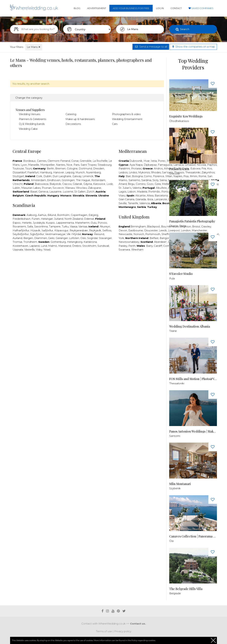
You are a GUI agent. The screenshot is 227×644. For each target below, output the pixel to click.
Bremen (60, 168)
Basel (34, 192)
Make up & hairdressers (80, 119)
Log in (160, 8)
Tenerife (133, 203)
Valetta (137, 188)
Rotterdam (98, 180)
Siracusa (174, 173)
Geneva (43, 192)
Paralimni (124, 168)
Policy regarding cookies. (143, 640)
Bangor (164, 238)
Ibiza (150, 199)
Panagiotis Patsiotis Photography (192, 221)
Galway (77, 176)
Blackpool (153, 226)
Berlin (50, 168)
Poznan (47, 188)
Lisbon (132, 192)
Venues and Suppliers (30, 110)
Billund (52, 215)
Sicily (155, 180)
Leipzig (70, 172)
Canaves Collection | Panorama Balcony (193, 536)
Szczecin (58, 188)
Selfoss (107, 230)
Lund (44, 246)
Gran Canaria (126, 199)
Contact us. (138, 624)
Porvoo (102, 223)
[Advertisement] (87, 264)
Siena (163, 180)
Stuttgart (18, 176)
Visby (39, 250)
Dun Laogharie (62, 176)
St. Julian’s (125, 188)
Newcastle (125, 234)
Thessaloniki (177, 383)
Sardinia (146, 180)
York (121, 238)
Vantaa (83, 226)
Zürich (91, 192)
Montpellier (48, 165)
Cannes (42, 161)
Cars (115, 124)
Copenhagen (79, 215)
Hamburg (46, 172)
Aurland (17, 238)
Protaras (136, 168)
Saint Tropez (89, 165)
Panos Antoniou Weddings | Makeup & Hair (193, 431)
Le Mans (34, 47)
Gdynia (88, 184)
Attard (123, 184)
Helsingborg (75, 242)
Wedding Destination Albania (190, 326)
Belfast (154, 238)
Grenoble (86, 161)
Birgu (131, 184)
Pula (172, 278)
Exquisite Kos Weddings (186, 116)
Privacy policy (123, 631)
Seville (123, 203)
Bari (128, 176)
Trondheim (30, 242)
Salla (30, 226)
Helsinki (27, 223)
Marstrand (65, 246)
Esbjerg (93, 215)
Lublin (16, 188)
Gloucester (151, 230)
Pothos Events (179, 169)
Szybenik (175, 488)
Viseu (122, 195)
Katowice (99, 184)
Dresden (99, 168)
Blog (77, 8)
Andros (158, 168)
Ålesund (99, 234)
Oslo (83, 238)
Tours (28, 168)
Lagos (122, 192)
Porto (165, 192)
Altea (150, 195)
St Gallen (80, 192)
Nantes (61, 165)
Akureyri (105, 226)
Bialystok (55, 184)
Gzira (158, 184)
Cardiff (158, 246)
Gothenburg (58, 242)
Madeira (142, 192)
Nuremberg (93, 172)
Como (148, 176)
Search (185, 29)
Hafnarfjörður (21, 230)
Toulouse (18, 168)
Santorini (175, 436)
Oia (171, 541)
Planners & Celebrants (32, 119)
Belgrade (175, 593)
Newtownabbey (129, 242)
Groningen (68, 180)
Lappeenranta (65, 223)
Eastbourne (136, 230)
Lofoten (74, 238)
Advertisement (97, 8)
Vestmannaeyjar (55, 234)
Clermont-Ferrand (59, 161)
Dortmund (85, 168)
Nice (69, 165)
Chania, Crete (178, 226)
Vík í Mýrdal (74, 234)
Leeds (163, 230)
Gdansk (78, 184)
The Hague (83, 180)
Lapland (34, 246)
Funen (36, 219)
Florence (159, 176)
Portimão (154, 192)
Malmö (53, 246)
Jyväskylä (39, 223)
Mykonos (144, 172)
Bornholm (63, 215)
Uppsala (18, 250)
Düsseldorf (19, 172)
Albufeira (161, 188)
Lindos (133, 172)
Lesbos (123, 172)
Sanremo (134, 180)
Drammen (41, 238)
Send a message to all (151, 47)
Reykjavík (95, 230)
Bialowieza (42, 184)
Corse (75, 161)
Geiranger (62, 238)
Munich (80, 172)
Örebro (77, 246)
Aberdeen (160, 242)
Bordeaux (29, 161)
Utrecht (18, 184)
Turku (65, 226)
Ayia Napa (136, 165)
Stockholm (89, 246)
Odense (89, 219)
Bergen (28, 238)
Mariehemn (82, 223)
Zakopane (95, 188)
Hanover (59, 172)
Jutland (59, 219)
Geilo (51, 238)
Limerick (88, 176)
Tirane (173, 331)
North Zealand (74, 219)
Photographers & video (126, 114)
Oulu (94, 223)
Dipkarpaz (150, 165)
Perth (132, 246)
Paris (76, 165)
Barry (149, 246)
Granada (141, 199)
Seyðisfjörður (21, 234)
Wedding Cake (28, 129)
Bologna (137, 176)
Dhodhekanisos (179, 121)
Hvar (147, 161)
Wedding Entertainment (127, 119)
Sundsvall (103, 246)
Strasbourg (105, 165)
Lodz (110, 184)
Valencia (145, 203)
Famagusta (165, 165)
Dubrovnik (136, 161)
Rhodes (156, 172)
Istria (154, 161)
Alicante (141, 195)
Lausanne (55, 192)
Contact (176, 8)
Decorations (73, 124)
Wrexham (137, 250)
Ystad (47, 250)
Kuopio (50, 223)
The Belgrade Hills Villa (186, 589)
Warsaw (70, 188)
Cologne (72, 168)
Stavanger (105, 238)
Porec (162, 161)
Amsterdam (38, 180)
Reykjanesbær (79, 230)
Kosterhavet (20, 246)
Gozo (150, 184)
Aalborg (32, 215)
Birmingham (138, 226)
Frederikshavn (22, 219)
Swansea (124, 250)
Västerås (29, 250)
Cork (39, 176)
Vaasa (74, 226)
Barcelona (161, 195)
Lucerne (68, 192)
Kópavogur (61, 230)
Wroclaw (81, 188)
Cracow (67, 184)
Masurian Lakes (31, 188)
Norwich (139, 234)
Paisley (123, 246)
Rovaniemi (19, 226)
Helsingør (47, 219)
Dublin (47, 176)
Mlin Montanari (180, 484)
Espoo (17, 223)
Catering (71, 114)
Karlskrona (90, 242)
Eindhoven (54, 180)
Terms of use (104, 631)
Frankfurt (33, 172)
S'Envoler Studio (181, 274)
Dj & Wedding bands (32, 124)
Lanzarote (161, 199)
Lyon (24, 165)
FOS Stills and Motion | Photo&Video (193, 379)
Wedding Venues (29, 114)
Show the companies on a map (193, 47)
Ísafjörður (47, 230)
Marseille (34, 165)
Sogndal (92, 238)
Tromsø (17, 242)
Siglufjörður (37, 234)
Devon (123, 230)
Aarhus (42, 215)
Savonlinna (41, 226)
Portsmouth (153, 234)
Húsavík (35, 230)
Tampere (55, 226)
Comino (141, 184)
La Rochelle (100, 161)
